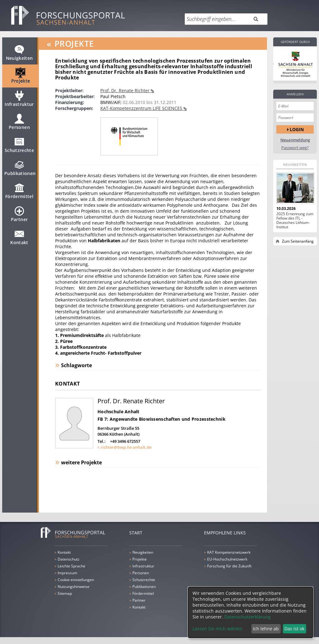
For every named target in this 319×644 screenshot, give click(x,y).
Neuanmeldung (295, 140)
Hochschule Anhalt (119, 412)
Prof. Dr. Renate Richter (126, 90)
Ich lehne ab (266, 629)
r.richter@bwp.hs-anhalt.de (124, 447)
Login (297, 129)
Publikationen (20, 171)
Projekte (21, 78)
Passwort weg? (295, 148)
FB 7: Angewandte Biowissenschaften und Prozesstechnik (162, 419)
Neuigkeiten (19, 55)
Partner (19, 217)
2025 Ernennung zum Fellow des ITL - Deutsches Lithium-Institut (295, 220)
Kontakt (19, 240)
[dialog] (250, 612)
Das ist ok (294, 629)
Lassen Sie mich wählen (217, 629)
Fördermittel (19, 194)
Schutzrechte (19, 148)
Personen (19, 125)
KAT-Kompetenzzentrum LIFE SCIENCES (142, 108)
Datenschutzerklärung (248, 617)
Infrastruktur (19, 102)
